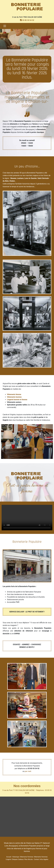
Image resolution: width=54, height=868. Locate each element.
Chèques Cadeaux (18, 859)
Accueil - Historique (13, 857)
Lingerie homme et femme (17, 400)
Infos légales (44, 859)
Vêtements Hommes (41, 857)
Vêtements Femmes (27, 857)
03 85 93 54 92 (27, 20)
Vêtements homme (14, 397)
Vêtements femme (14, 394)
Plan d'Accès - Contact (32, 859)
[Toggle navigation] (5, 26)
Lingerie (8, 859)
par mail (28, 771)
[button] (4, 39)
